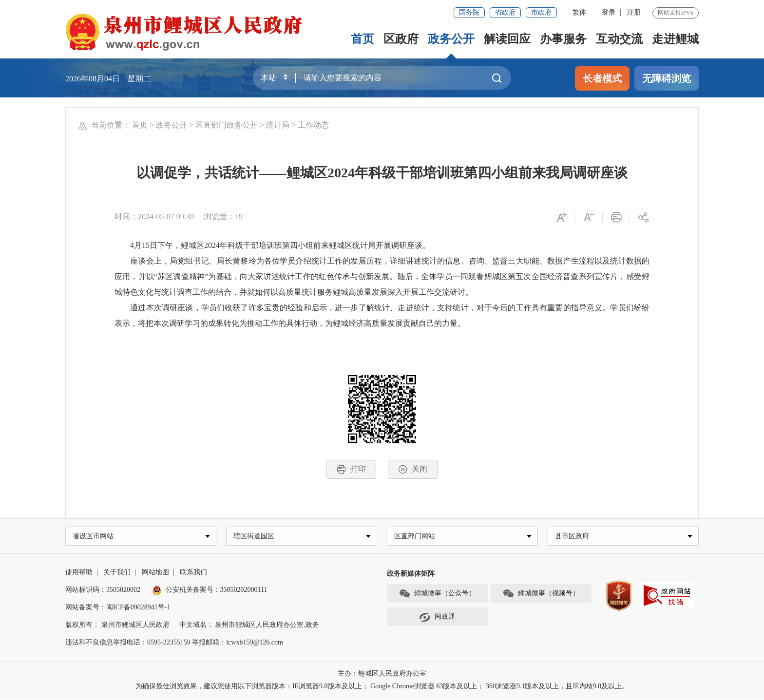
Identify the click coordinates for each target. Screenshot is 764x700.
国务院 (469, 12)
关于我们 (117, 574)
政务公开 (451, 39)
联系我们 (193, 574)
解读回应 (507, 39)
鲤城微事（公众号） (437, 595)
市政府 (541, 12)
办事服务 (563, 39)
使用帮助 (79, 574)
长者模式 (602, 78)
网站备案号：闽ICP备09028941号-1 (118, 609)
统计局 (278, 125)
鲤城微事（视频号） (541, 595)
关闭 (413, 469)
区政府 (401, 39)
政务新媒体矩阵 (411, 575)
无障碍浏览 (667, 78)
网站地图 (155, 574)
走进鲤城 (675, 39)
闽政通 (437, 618)
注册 (634, 12)
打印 (351, 469)
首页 (363, 39)
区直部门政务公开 (227, 125)
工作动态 (313, 125)
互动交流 (619, 39)
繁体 (579, 12)
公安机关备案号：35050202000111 (210, 591)
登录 (609, 12)
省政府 (505, 12)
